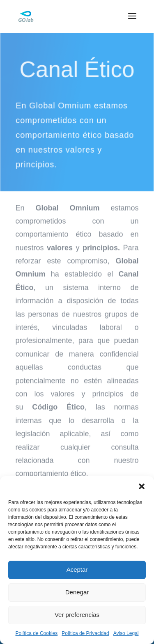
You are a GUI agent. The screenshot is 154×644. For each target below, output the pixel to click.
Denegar (77, 592)
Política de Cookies (37, 633)
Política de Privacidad (85, 633)
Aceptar (77, 570)
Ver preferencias (77, 615)
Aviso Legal (126, 633)
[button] (142, 486)
